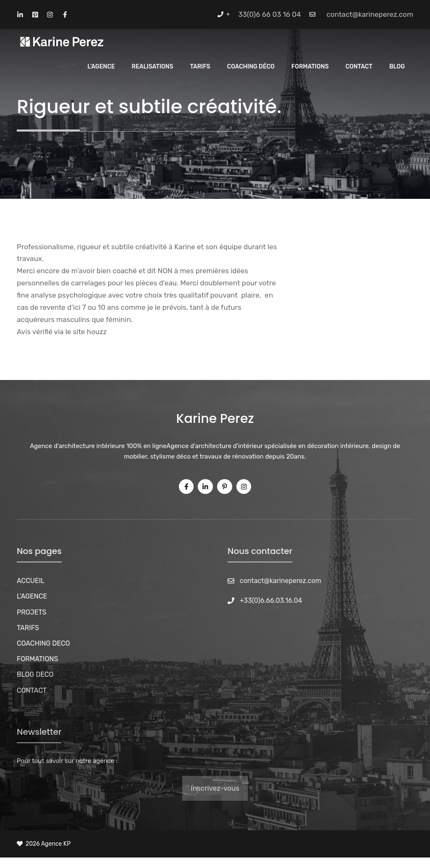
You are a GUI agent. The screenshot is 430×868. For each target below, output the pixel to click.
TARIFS (28, 628)
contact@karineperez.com (370, 14)
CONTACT (32, 690)
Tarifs (200, 67)
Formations (310, 67)
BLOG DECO (35, 674)
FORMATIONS (37, 659)
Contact (359, 67)
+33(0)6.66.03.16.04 (271, 600)
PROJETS (32, 612)
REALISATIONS (153, 67)
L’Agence (101, 67)
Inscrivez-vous (215, 788)
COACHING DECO (43, 643)
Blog (397, 67)
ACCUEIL (31, 581)
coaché (125, 271)
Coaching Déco (251, 67)
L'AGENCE (32, 596)
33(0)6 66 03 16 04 (270, 14)
